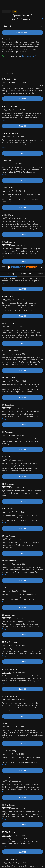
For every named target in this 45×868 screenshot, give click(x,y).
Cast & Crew (26, 66)
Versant (20, 829)
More (4, 120)
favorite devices (29, 56)
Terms (7, 831)
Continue (22, 864)
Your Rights (38, 836)
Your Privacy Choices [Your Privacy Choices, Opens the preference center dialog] (23, 858)
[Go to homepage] (22, 4)
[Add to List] (42, 19)
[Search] (42, 4)
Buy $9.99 (27, 33)
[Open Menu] (3, 4)
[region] (22, 845)
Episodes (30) (9, 66)
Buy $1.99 (23, 99)
